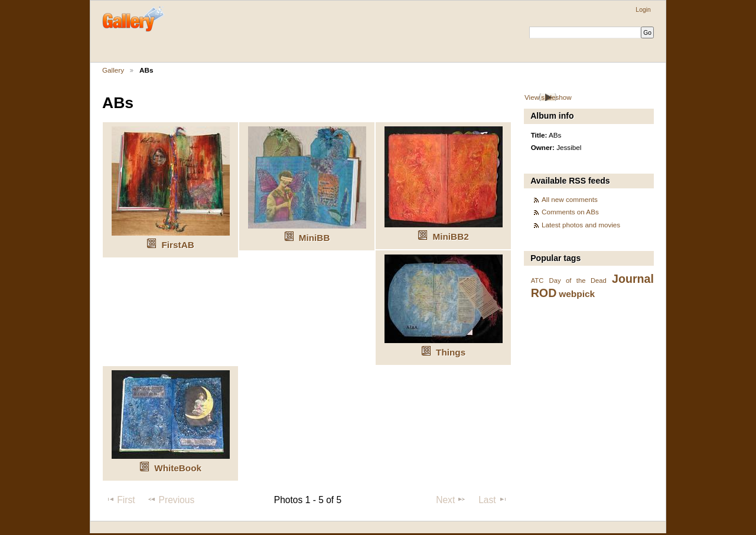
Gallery (113, 70)
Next (451, 500)
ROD (544, 293)
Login (643, 10)
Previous (171, 500)
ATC (537, 280)
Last (493, 500)
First (120, 500)
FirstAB (178, 245)
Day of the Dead (578, 280)
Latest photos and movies (581, 225)
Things (451, 352)
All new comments (570, 199)
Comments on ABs (570, 212)
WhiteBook (178, 468)
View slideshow (548, 97)
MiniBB (315, 238)
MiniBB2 (451, 236)
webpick (577, 294)
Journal (633, 279)
